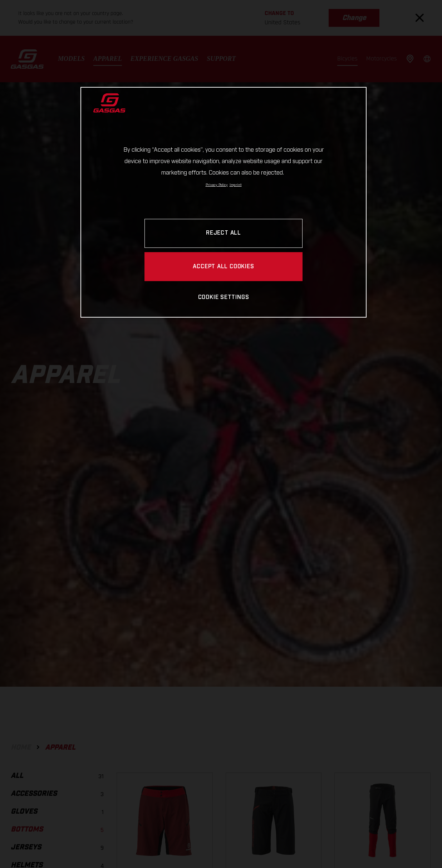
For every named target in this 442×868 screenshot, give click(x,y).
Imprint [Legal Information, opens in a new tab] (236, 185)
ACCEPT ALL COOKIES (223, 267)
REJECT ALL (224, 233)
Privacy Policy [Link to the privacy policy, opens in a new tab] (217, 185)
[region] (224, 202)
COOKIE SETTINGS (224, 297)
